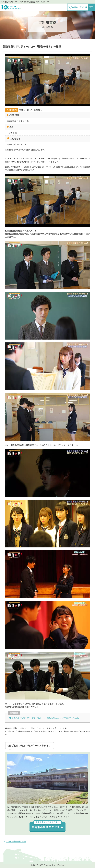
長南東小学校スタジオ (47, 825)
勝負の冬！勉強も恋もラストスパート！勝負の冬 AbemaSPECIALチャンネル (44, 718)
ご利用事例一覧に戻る (15, 841)
